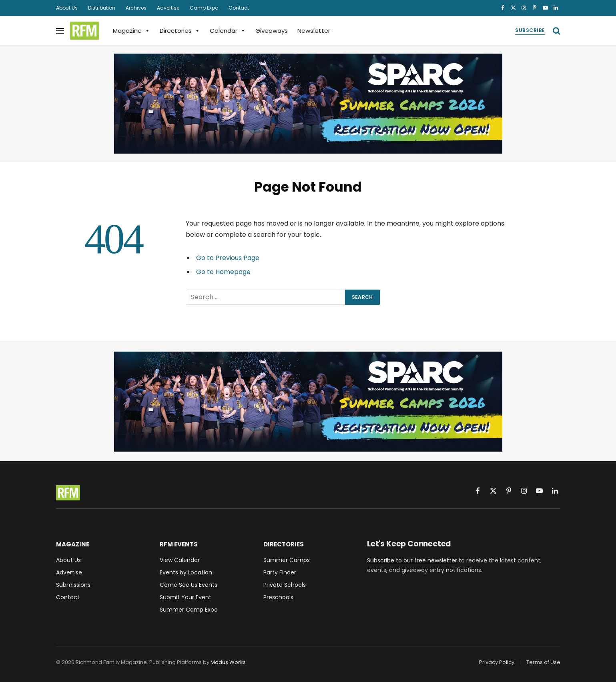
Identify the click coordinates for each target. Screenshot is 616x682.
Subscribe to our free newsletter (412, 560)
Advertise (168, 8)
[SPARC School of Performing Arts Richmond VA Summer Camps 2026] (308, 104)
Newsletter (314, 31)
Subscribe (530, 30)
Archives (136, 8)
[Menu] (60, 31)
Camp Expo (204, 8)
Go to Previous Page (228, 258)
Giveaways (272, 31)
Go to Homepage (223, 272)
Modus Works (228, 662)
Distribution (102, 8)
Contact (239, 8)
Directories (180, 31)
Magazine (131, 31)
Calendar (228, 31)
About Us (67, 8)
